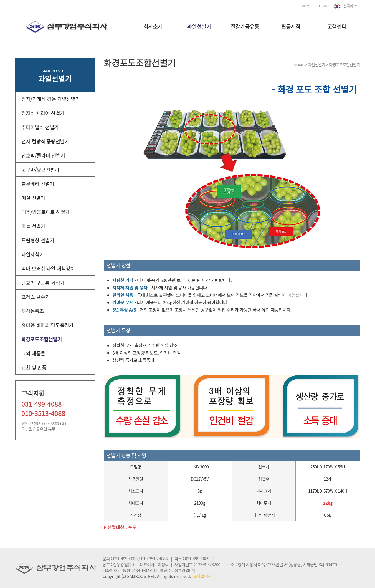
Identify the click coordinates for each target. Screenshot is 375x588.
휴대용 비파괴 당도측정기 (48, 325)
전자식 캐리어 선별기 (43, 113)
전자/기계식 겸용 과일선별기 (51, 99)
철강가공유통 (245, 26)
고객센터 (337, 26)
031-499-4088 (42, 404)
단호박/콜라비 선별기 (43, 155)
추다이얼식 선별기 (40, 127)
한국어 (345, 6)
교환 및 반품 (34, 367)
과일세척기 (33, 254)
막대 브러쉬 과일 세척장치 (48, 268)
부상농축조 (33, 311)
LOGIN (322, 6)
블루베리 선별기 (38, 184)
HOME (307, 6)
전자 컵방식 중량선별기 (45, 141)
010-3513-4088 (43, 414)
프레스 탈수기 (36, 297)
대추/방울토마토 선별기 (46, 212)
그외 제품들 (33, 353)
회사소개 (153, 26)
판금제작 (291, 26)
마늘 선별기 (33, 226)
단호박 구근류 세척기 (43, 283)
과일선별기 (199, 26)
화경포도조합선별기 (42, 339)
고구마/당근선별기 (40, 169)
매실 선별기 (33, 198)
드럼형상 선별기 (38, 240)
